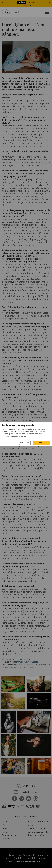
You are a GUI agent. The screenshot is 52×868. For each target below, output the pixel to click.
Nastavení (25, 443)
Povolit (42, 443)
